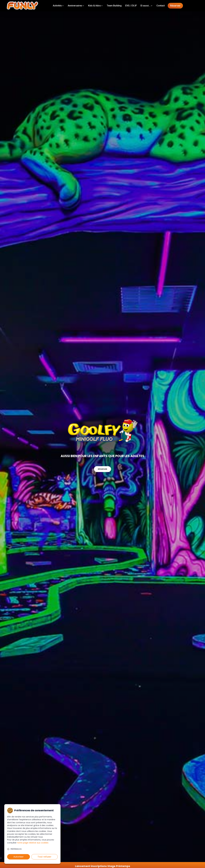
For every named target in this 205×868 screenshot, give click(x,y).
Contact (161, 6)
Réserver (175, 6)
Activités (58, 6)
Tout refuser (44, 857)
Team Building (114, 6)
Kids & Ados (96, 6)
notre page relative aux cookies (33, 843)
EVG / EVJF (131, 6)
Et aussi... (147, 6)
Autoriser (19, 857)
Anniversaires (76, 6)
